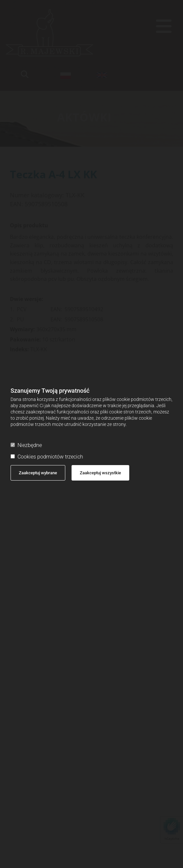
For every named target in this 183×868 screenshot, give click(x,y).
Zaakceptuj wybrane (38, 473)
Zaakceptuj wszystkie (100, 473)
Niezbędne (26, 445)
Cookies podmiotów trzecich (47, 457)
